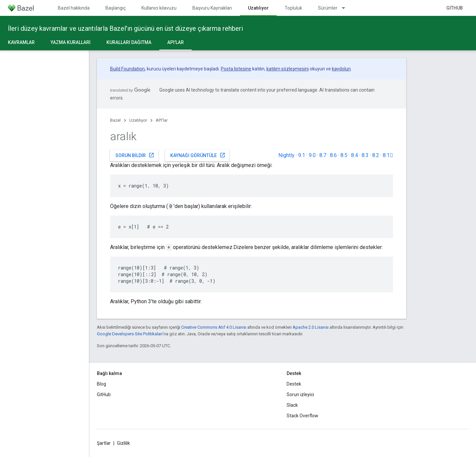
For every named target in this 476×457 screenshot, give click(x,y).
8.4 (355, 155)
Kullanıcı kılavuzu (159, 8)
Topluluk (293, 8)
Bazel (115, 120)
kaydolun (341, 69)
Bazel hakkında (74, 8)
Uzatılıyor (138, 120)
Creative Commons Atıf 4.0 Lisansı (214, 327)
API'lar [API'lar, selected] (176, 42)
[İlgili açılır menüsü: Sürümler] (346, 8)
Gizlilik (123, 443)
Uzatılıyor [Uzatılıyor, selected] (258, 8)
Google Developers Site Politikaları (130, 334)
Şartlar (104, 443)
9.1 (302, 155)
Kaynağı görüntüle (198, 155)
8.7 (323, 155)
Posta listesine (236, 69)
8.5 (344, 155)
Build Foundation (127, 69)
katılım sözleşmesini (288, 69)
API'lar (162, 120)
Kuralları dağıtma (129, 42)
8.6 (333, 155)
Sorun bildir (135, 155)
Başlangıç (116, 8)
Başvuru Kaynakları (212, 8)
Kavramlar (21, 42)
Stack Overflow (302, 416)
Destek (294, 384)
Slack (292, 405)
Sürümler (328, 8)
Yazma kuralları (71, 42)
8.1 (388, 155)
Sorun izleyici (300, 395)
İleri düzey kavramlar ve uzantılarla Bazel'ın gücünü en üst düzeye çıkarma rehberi (125, 28)
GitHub (455, 8)
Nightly (286, 155)
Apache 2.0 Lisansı (311, 327)
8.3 (365, 155)
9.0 (312, 155)
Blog (101, 384)
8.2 (376, 155)
